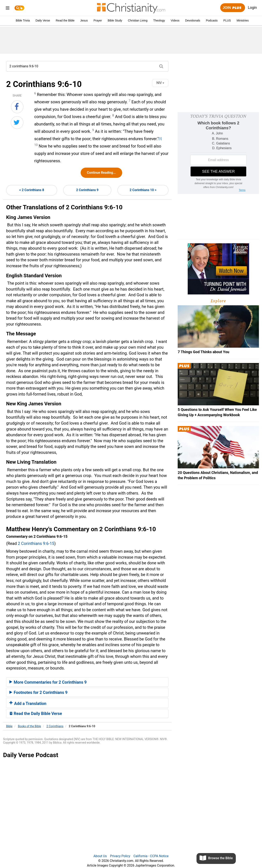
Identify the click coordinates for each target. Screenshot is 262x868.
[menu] (8, 9)
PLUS (227, 20)
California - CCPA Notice (151, 856)
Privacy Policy (120, 856)
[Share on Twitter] (17, 123)
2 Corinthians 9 (87, 190)
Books (30, 726)
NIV (160, 83)
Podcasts (212, 20)
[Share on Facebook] (17, 107)
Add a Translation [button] (28, 703)
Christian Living (138, 20)
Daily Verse (43, 20)
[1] (160, 139)
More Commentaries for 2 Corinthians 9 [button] (48, 682)
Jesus (84, 20)
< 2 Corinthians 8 (32, 190)
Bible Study (115, 20)
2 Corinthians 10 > (143, 190)
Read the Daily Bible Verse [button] (36, 714)
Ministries (243, 20)
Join (233, 8)
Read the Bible (65, 20)
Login (252, 8)
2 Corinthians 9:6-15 (36, 543)
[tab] (87, 682)
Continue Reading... (101, 173)
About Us (100, 856)
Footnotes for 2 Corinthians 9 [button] (38, 692)
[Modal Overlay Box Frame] (218, 153)
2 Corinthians (55, 726)
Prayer (98, 20)
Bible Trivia (23, 20)
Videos (175, 20)
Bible (9, 726)
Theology (159, 20)
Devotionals (193, 20)
